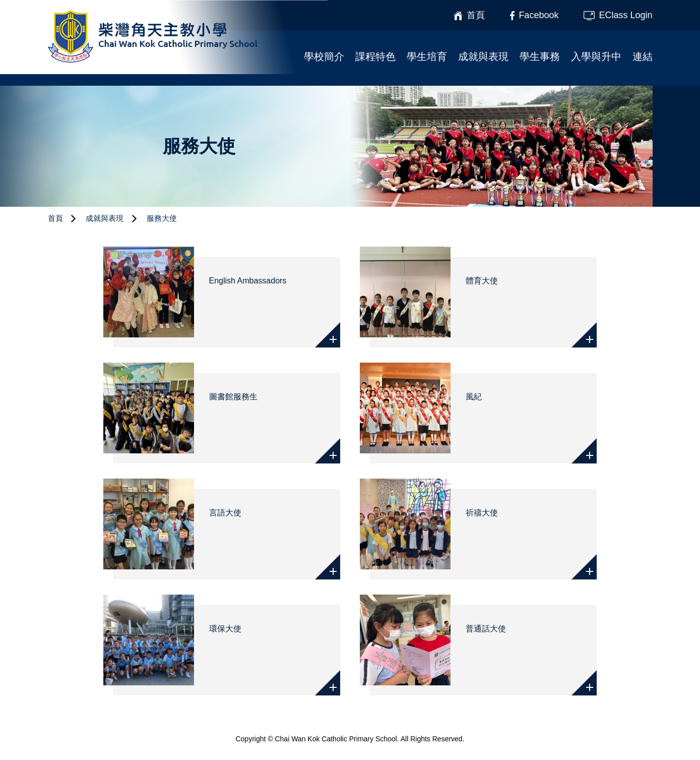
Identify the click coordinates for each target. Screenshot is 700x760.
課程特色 (375, 56)
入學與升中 (596, 56)
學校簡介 (324, 56)
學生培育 (427, 56)
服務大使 (162, 218)
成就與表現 (483, 56)
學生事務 (540, 56)
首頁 (55, 218)
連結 (643, 56)
